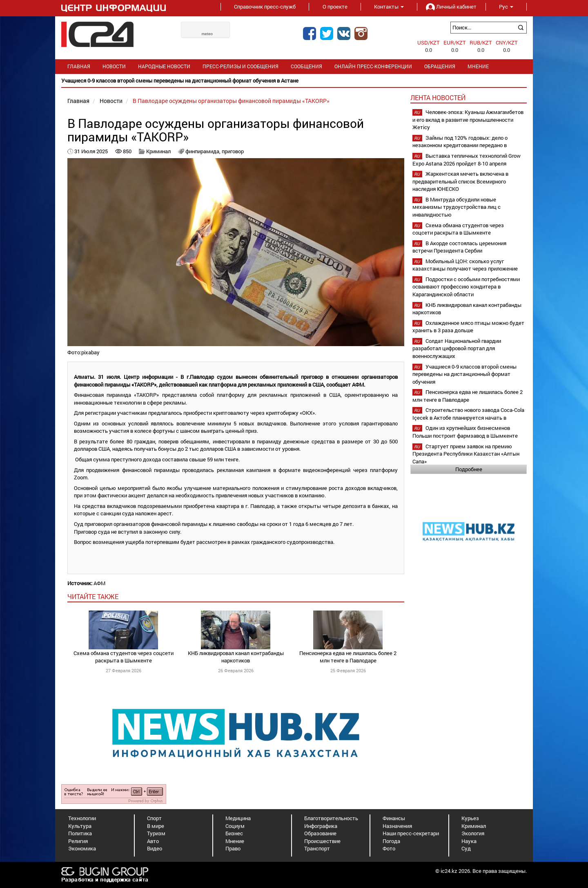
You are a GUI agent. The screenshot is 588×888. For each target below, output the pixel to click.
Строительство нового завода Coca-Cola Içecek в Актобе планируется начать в (468, 414)
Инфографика (321, 826)
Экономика (82, 848)
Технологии (82, 818)
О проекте (335, 7)
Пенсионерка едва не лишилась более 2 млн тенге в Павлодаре (348, 657)
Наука (469, 841)
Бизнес (234, 833)
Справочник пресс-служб (265, 7)
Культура (80, 826)
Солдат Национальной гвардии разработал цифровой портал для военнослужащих (457, 348)
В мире (156, 826)
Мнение (478, 66)
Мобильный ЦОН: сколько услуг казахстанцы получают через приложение (465, 265)
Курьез (470, 818)
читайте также (93, 596)
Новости (114, 66)
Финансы (394, 818)
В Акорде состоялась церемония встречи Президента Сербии (459, 247)
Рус (506, 7)
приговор (233, 151)
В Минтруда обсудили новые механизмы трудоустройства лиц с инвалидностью (457, 207)
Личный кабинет (451, 7)
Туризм (156, 833)
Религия (78, 841)
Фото (389, 848)
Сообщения (306, 66)
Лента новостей (438, 97)
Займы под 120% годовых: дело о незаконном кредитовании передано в (460, 142)
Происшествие (322, 841)
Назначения (397, 826)
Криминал (158, 151)
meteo (207, 34)
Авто (153, 841)
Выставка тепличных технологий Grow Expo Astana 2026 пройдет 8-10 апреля (467, 160)
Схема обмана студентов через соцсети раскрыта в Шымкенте (124, 657)
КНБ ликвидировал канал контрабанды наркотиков (236, 657)
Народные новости (164, 66)
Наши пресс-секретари (411, 833)
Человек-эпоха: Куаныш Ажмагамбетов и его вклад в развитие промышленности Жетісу (468, 120)
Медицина (238, 818)
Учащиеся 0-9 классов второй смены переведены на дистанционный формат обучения (464, 374)
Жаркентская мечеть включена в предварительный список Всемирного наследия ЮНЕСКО (460, 181)
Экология (473, 833)
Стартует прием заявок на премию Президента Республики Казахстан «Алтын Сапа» (466, 454)
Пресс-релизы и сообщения (241, 66)
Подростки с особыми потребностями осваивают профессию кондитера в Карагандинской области (466, 287)
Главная (79, 66)
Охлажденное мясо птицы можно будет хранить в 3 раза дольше (468, 327)
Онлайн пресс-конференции (373, 66)
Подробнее (469, 469)
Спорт (154, 818)
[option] (294, 81)
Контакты (389, 7)
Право (233, 848)
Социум (235, 826)
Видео (155, 848)
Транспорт (317, 848)
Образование (320, 833)
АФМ (99, 583)
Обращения (440, 66)
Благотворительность (331, 818)
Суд (466, 848)
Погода (391, 841)
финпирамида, (204, 151)
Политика (80, 833)
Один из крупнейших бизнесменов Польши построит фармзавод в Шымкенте (465, 432)
